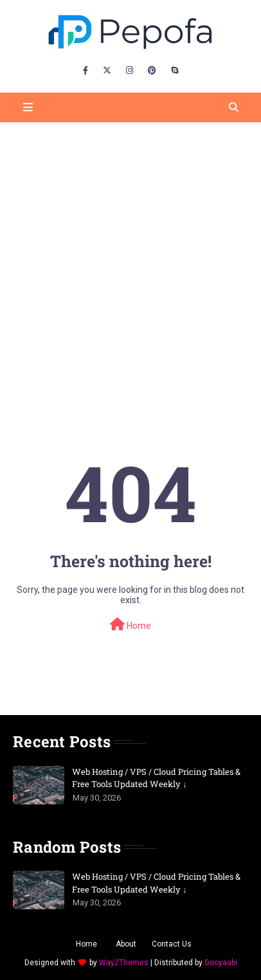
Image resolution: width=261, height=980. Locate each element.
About (126, 944)
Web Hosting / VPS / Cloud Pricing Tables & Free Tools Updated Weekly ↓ (156, 778)
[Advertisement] (130, 259)
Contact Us (172, 944)
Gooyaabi (221, 963)
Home (130, 624)
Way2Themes (124, 963)
